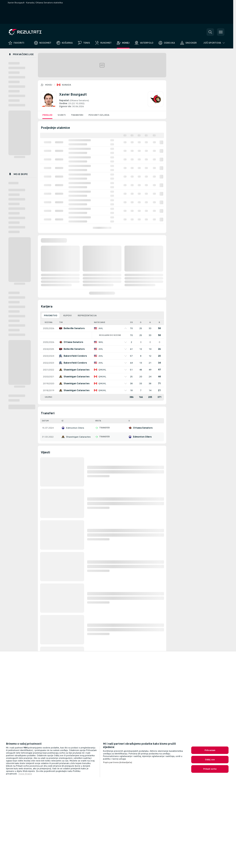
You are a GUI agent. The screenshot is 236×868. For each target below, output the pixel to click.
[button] (210, 32)
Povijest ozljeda (99, 115)
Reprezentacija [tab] (87, 315)
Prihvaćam (210, 750)
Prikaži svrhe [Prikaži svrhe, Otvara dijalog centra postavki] (210, 769)
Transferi (77, 115)
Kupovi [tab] (67, 315)
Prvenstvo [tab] (51, 315)
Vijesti (62, 115)
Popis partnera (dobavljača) (118, 762)
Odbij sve (210, 760)
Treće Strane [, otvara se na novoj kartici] (25, 774)
